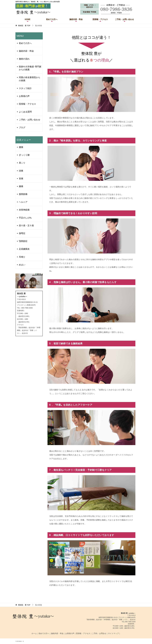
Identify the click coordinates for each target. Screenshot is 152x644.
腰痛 (21, 147)
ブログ (22, 128)
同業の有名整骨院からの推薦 (30, 79)
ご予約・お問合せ (99, 633)
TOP (24, 26)
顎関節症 (23, 241)
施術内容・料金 (76, 19)
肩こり (22, 163)
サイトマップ (113, 633)
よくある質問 (25, 112)
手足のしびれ (25, 218)
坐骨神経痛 (24, 210)
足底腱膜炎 (24, 249)
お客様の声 (24, 96)
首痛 (21, 179)
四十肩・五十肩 (26, 226)
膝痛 (21, 186)
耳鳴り (22, 257)
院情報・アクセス (100, 19)
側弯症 (22, 233)
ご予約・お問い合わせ (124, 19)
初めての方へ (52, 19)
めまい (22, 265)
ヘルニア (23, 202)
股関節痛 (23, 194)
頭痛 (21, 171)
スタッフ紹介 (25, 88)
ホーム (34, 633)
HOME (28, 19)
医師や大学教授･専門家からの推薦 (30, 68)
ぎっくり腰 (24, 155)
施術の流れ (24, 59)
